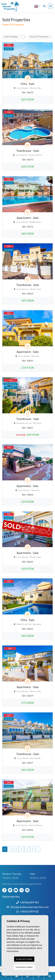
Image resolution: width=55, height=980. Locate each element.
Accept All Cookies (24, 959)
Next (49, 60)
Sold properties (11, 897)
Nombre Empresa (14, 6)
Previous (6, 60)
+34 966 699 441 (27, 902)
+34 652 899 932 (28, 912)
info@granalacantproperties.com (30, 907)
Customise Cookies (24, 967)
